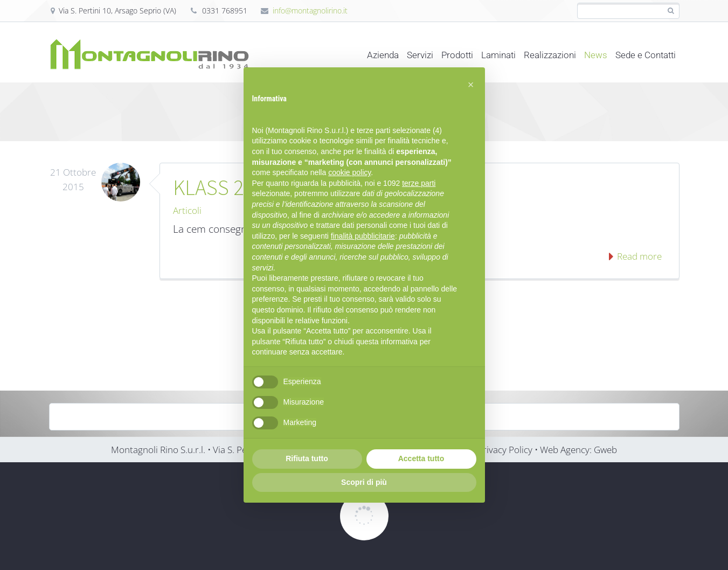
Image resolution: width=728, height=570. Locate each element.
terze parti (419, 183)
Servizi (420, 55)
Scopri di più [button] (364, 482)
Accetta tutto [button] (421, 458)
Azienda (383, 55)
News (596, 55)
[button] (471, 85)
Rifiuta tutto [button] (307, 458)
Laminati (498, 55)
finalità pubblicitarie (363, 236)
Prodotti (457, 55)
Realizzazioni (550, 55)
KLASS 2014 (224, 187)
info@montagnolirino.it (310, 11)
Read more (638, 256)
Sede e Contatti (646, 55)
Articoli (187, 210)
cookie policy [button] (349, 172)
